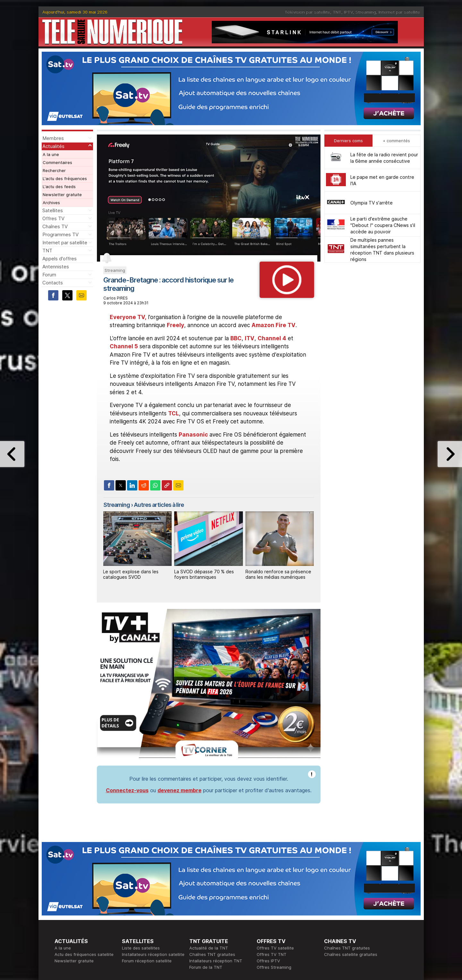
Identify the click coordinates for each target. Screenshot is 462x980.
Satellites (53, 210)
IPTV (348, 12)
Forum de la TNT (206, 967)
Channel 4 (272, 338)
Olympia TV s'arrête (372, 203)
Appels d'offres (60, 259)
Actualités (53, 146)
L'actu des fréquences (65, 178)
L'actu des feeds (59, 186)
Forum (49, 275)
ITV (250, 338)
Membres (53, 138)
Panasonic (193, 435)
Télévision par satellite (307, 12)
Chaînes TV (55, 226)
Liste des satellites (141, 948)
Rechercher (54, 170)
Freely (175, 325)
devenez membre (180, 790)
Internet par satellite (399, 12)
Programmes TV (60, 234)
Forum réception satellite (147, 961)
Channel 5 (124, 346)
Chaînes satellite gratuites (351, 954)
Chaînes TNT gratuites (212, 954)
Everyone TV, (128, 317)
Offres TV (53, 218)
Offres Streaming (274, 967)
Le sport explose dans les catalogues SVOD (131, 574)
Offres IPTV (268, 961)
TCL (174, 413)
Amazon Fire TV (274, 325)
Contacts (53, 283)
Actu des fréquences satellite (84, 954)
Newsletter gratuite (62, 195)
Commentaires (57, 162)
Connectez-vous (127, 790)
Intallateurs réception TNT (216, 961)
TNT (337, 12)
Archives (51, 203)
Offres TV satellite (275, 948)
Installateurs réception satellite (153, 954)
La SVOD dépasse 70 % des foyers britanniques (204, 574)
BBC (236, 338)
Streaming (366, 12)
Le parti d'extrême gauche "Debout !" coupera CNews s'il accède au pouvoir (383, 225)
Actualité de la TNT (209, 948)
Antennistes (56, 267)
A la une (51, 154)
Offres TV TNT (272, 954)
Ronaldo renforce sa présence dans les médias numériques (278, 574)
